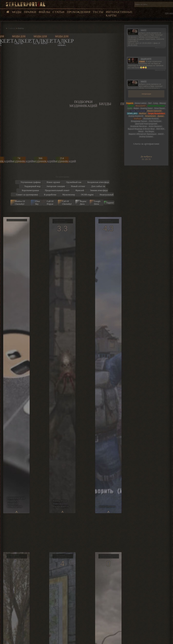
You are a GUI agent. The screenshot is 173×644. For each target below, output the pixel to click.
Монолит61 (141, 106)
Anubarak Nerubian (139, 126)
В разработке (50, 195)
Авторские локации (56, 186)
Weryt (141, 131)
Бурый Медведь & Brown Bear (141, 129)
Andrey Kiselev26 (136, 116)
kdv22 (161, 134)
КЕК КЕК (160, 129)
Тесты (98, 12)
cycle (130, 108)
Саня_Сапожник (138, 111)
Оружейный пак (74, 182)
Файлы (44, 12)
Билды (105, 104)
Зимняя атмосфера (99, 190)
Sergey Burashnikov (157, 113)
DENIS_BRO (132, 113)
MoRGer (143, 113)
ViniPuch (138, 119)
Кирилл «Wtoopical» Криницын (143, 134)
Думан (161, 116)
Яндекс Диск (83, 203)
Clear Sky (37, 203)
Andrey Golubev (146, 137)
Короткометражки (30, 190)
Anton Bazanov (155, 126)
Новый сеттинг (78, 186)
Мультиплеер (69, 195)
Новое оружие (53, 182)
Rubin (136, 108)
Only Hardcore (155, 121)
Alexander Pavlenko (156, 106)
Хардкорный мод (32, 186)
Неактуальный (106, 195)
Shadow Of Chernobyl (20, 203)
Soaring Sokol (146, 108)
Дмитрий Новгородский (146, 124)
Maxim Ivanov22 (154, 111)
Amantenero (150, 116)
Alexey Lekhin (140, 103)
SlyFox (131, 106)
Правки (30, 12)
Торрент (110, 203)
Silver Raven (159, 108)
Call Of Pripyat (50, 203)
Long (155, 103)
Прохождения (79, 12)
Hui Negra (150, 131)
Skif (150, 103)
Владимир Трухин (139, 121)
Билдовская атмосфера (98, 182)
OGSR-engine (87, 195)
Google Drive (97, 203)
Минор (163, 103)
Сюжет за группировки (27, 195)
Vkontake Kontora (151, 119)
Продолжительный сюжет (57, 190)
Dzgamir (130, 103)
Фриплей (80, 190)
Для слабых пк (98, 186)
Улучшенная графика (31, 182)
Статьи (58, 12)
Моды (17, 12)
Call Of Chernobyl (67, 203)
